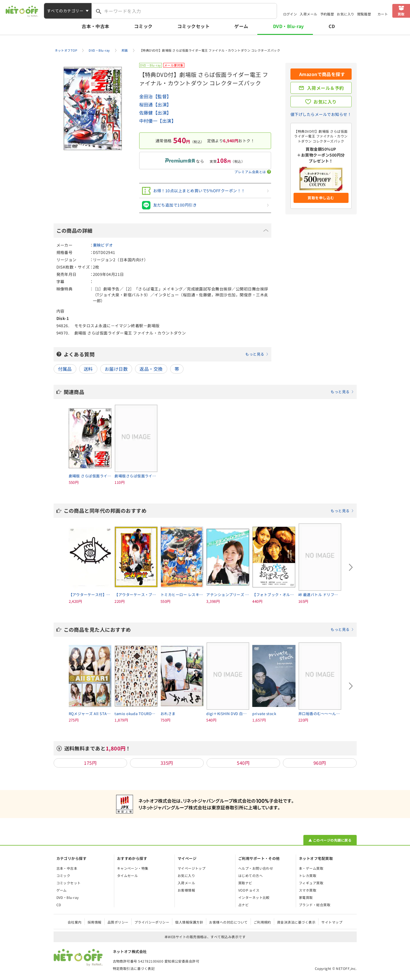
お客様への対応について (228, 922)
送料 (88, 369)
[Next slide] (351, 567)
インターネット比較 (254, 897)
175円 (90, 763)
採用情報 (95, 922)
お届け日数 (116, 369)
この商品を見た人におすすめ (209, 629)
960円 (320, 763)
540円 (243, 763)
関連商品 (209, 392)
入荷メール (308, 14)
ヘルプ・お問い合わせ (256, 868)
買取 (401, 14)
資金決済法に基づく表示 (296, 922)
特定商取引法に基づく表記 (134, 968)
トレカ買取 (308, 875)
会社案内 (75, 922)
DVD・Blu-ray (288, 26)
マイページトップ (192, 868)
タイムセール (128, 875)
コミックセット (193, 26)
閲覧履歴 (364, 14)
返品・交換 (151, 369)
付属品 (65, 369)
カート (383, 14)
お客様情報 (186, 890)
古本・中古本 (96, 26)
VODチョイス (249, 890)
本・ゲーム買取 (311, 868)
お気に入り (345, 14)
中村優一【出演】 (158, 121)
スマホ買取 (308, 890)
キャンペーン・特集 (133, 868)
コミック (143, 26)
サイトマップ (332, 922)
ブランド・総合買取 (315, 905)
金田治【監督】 (155, 96)
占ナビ (243, 905)
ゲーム (241, 26)
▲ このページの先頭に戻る (330, 840)
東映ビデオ (103, 245)
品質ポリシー (118, 922)
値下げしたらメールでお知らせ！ (321, 114)
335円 (167, 763)
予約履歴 (327, 14)
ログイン (290, 14)
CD (332, 26)
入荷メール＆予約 (326, 88)
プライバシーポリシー (152, 922)
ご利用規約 (262, 922)
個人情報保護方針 (189, 922)
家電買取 (306, 897)
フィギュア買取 (311, 883)
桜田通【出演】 (155, 104)
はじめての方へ (250, 875)
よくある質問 (166, 354)
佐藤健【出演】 (155, 113)
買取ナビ (245, 883)
